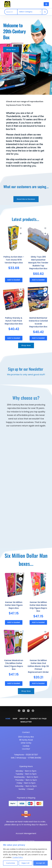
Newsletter (26, 722)
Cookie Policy (18, 857)
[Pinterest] (33, 711)
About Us (24, 719)
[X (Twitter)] (24, 711)
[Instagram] (28, 711)
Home (8, 719)
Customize (10, 863)
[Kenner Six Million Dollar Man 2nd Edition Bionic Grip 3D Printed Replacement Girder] (38, 642)
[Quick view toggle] (21, 234)
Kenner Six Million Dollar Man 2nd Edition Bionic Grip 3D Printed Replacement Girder (38, 666)
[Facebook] (19, 711)
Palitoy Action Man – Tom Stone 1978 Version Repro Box (14, 260)
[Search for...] (11, 12)
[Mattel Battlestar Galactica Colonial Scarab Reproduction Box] (38, 300)
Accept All (41, 863)
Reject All (25, 863)
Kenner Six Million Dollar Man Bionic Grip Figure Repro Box (38, 607)
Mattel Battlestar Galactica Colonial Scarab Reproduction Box (38, 322)
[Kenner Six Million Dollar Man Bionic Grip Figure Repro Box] (38, 584)
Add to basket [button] (14, 280)
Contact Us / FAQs (38, 719)
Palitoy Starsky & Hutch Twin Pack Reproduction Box (14, 321)
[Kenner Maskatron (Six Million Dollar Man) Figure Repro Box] (14, 642)
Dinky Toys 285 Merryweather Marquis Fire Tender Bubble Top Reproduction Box (38, 263)
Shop (15, 719)
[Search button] (45, 12)
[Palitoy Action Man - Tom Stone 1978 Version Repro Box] (14, 239)
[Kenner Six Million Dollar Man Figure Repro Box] (14, 584)
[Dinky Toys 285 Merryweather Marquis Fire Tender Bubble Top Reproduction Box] (38, 239)
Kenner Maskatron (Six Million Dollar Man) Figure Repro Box (14, 665)
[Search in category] (30, 12)
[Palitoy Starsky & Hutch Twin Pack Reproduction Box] (14, 300)
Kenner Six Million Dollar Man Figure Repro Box (14, 605)
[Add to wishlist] (21, 228)
